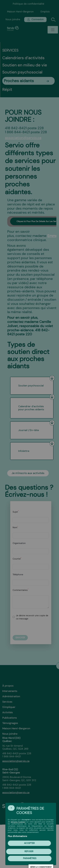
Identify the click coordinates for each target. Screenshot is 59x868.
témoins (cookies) (18, 822)
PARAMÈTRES (30, 858)
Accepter (29, 843)
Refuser (29, 851)
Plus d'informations (17, 836)
